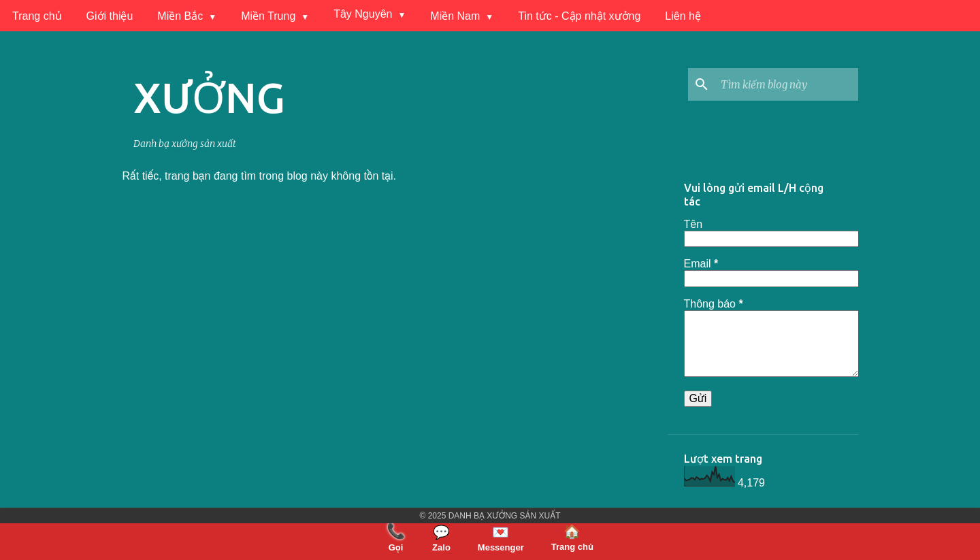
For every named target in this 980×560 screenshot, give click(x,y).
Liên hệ (683, 16)
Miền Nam (455, 16)
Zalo (441, 538)
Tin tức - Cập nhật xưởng (579, 16)
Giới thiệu (110, 16)
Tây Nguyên (363, 14)
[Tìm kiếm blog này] (787, 84)
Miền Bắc (180, 16)
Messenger (501, 538)
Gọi (396, 538)
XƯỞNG (209, 97)
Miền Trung (268, 16)
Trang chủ (37, 16)
